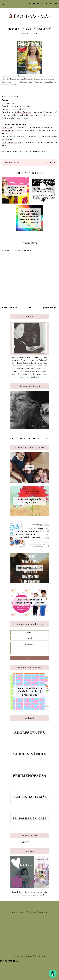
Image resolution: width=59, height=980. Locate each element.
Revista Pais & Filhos (29, 79)
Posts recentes (9, 307)
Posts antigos (50, 307)
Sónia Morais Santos (11, 142)
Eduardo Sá (7, 127)
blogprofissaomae (37, 912)
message (30, 648)
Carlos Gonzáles (23, 112)
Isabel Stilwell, (8, 130)
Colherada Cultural (11, 162)
